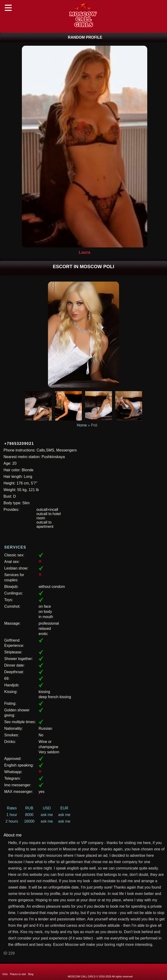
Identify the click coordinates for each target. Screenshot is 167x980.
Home (82, 425)
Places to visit (18, 974)
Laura (85, 252)
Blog (31, 974)
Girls (5, 974)
